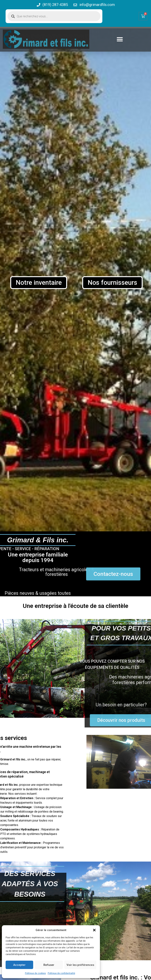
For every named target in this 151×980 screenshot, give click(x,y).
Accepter (19, 965)
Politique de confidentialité (61, 973)
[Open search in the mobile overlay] (54, 16)
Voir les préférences (80, 965)
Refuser (49, 965)
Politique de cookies (35, 973)
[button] (94, 930)
